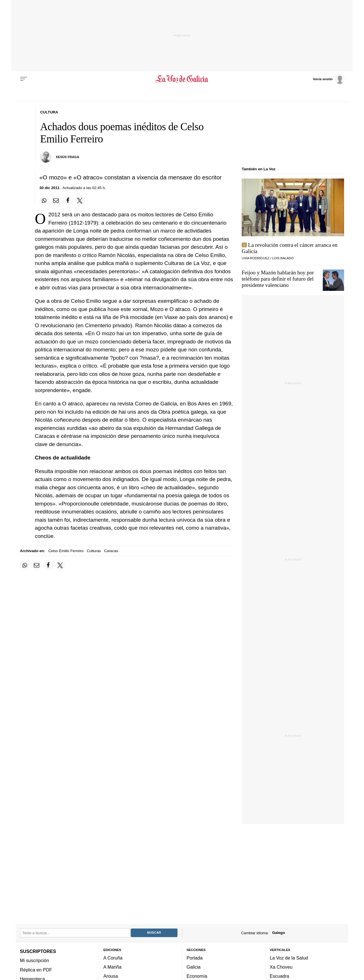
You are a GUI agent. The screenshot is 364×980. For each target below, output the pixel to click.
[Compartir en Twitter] (80, 200)
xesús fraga (67, 157)
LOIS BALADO (283, 258)
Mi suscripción (34, 961)
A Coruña (113, 958)
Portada (195, 958)
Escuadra (280, 976)
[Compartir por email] (56, 200)
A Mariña (113, 967)
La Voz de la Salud (289, 958)
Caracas (111, 551)
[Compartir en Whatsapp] (44, 200)
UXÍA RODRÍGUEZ (256, 258)
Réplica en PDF (36, 970)
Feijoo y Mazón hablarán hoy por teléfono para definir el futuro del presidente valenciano (278, 279)
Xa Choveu (281, 967)
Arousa (111, 976)
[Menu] (24, 79)
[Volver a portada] (182, 79)
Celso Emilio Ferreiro (66, 551)
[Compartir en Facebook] (68, 200)
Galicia (194, 967)
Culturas (94, 551)
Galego (279, 933)
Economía (197, 976)
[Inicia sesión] (329, 79)
